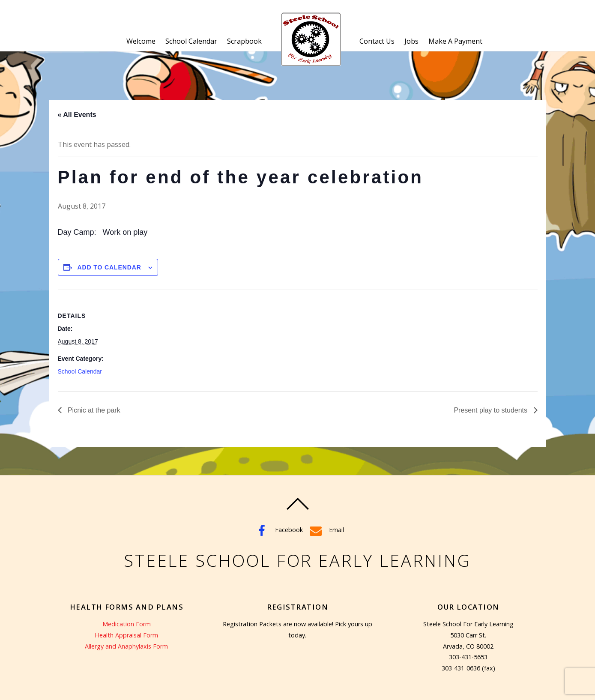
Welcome (141, 41)
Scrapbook (244, 41)
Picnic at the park (93, 410)
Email (326, 530)
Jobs (411, 41)
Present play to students (491, 410)
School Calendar (191, 41)
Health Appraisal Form (126, 635)
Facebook (278, 530)
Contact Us (377, 41)
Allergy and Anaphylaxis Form (126, 646)
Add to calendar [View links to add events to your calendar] (109, 267)
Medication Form (127, 624)
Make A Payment (455, 41)
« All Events (77, 115)
